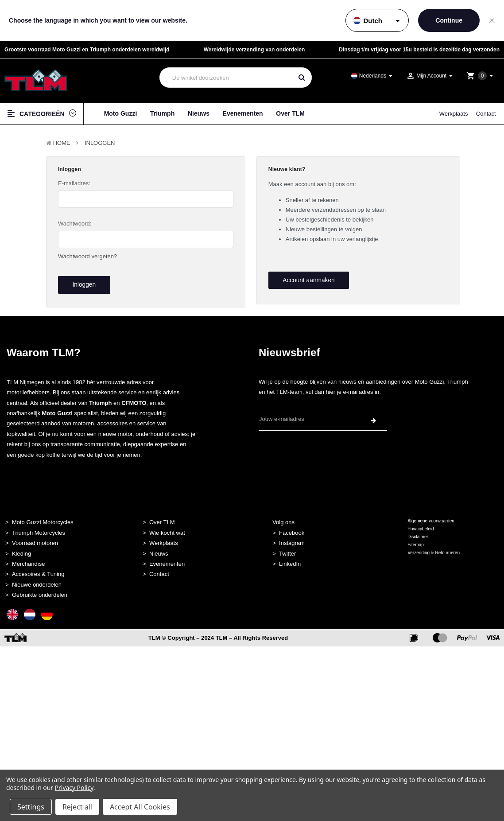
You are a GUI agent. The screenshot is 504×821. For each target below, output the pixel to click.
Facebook (292, 527)
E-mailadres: (74, 183)
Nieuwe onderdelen (37, 579)
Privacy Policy (74, 788)
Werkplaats (454, 114)
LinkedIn (290, 558)
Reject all (77, 807)
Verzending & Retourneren (434, 547)
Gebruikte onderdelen (40, 589)
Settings (31, 807)
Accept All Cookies (140, 807)
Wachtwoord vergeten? (87, 256)
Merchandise (28, 558)
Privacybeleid (421, 523)
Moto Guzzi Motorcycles (43, 517)
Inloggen (100, 143)
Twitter (287, 548)
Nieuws (199, 113)
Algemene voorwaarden (431, 516)
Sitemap (416, 539)
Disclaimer (418, 531)
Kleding (21, 548)
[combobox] (226, 78)
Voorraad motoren (35, 538)
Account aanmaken (306, 280)
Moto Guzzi (121, 113)
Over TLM (290, 113)
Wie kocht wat (167, 527)
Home (62, 143)
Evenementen (243, 113)
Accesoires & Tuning (38, 569)
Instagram (292, 538)
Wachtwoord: (75, 224)
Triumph (162, 113)
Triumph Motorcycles (39, 527)
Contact (486, 114)
